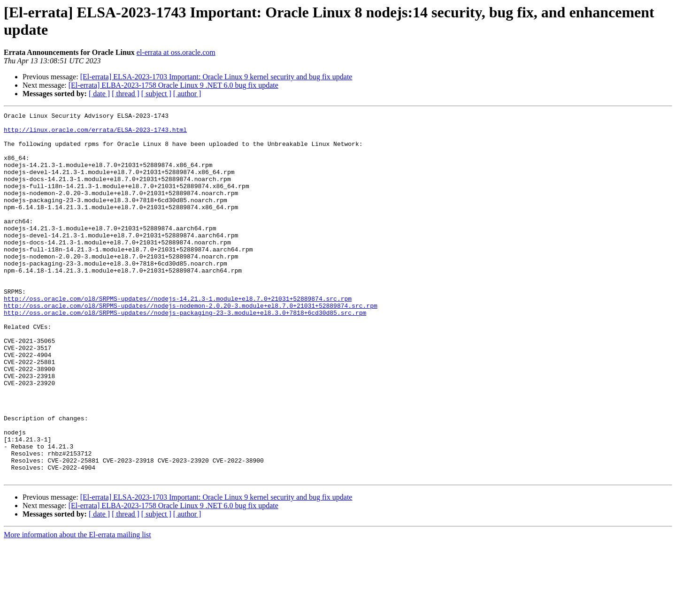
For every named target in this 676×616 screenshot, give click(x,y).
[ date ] (99, 94)
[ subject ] (156, 94)
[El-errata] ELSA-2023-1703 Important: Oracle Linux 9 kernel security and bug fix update (216, 77)
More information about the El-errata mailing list (77, 608)
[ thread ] (126, 94)
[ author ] (187, 94)
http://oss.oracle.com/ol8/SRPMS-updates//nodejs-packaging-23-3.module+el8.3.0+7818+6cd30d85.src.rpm (185, 353)
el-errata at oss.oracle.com (176, 52)
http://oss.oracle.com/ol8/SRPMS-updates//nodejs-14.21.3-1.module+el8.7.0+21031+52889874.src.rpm (178, 336)
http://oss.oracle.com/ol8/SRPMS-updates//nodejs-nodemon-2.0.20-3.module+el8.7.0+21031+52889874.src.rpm (191, 345)
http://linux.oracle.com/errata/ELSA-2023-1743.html (95, 134)
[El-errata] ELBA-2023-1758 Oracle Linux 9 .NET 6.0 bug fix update (173, 85)
